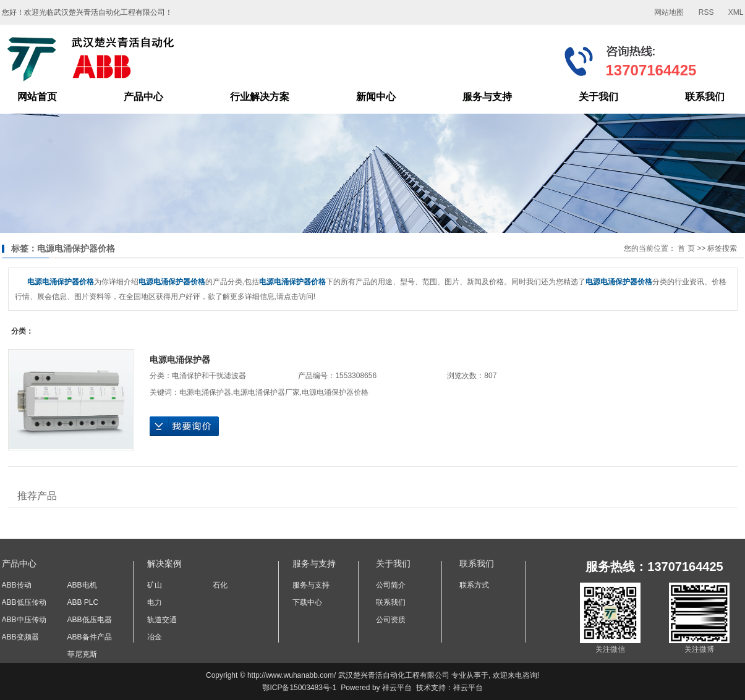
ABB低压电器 (90, 620)
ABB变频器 (20, 637)
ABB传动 (17, 585)
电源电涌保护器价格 (335, 392)
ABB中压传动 (24, 620)
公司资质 (391, 620)
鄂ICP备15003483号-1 (299, 688)
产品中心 (143, 97)
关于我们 (598, 97)
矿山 (155, 585)
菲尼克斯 (82, 654)
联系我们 (705, 97)
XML (736, 12)
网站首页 (37, 97)
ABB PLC (83, 602)
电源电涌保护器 (180, 360)
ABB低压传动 (24, 602)
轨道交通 (162, 620)
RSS (706, 12)
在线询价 (184, 426)
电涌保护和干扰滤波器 (209, 376)
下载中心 (307, 602)
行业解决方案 (260, 97)
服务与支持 (487, 97)
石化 (220, 585)
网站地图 (669, 12)
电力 (155, 602)
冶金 (155, 637)
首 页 (686, 248)
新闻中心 (376, 97)
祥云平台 (397, 688)
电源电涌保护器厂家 (266, 392)
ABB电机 (82, 585)
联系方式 (474, 585)
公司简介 (391, 585)
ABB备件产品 (90, 637)
